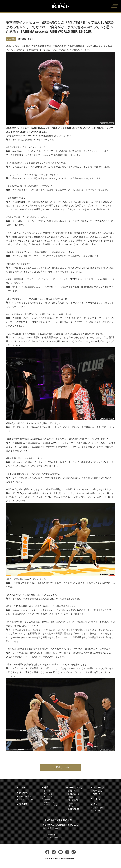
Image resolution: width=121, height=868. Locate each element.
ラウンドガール (74, 806)
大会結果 (23, 804)
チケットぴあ (98, 808)
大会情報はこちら (60, 767)
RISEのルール (74, 794)
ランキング (48, 794)
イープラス (97, 811)
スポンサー (73, 803)
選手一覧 (47, 791)
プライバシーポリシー (53, 838)
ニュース (23, 788)
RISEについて (75, 788)
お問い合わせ (50, 835)
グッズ (97, 799)
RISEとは (72, 791)
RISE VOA (97, 794)
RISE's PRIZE (74, 809)
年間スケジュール (26, 799)
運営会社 (72, 797)
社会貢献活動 (74, 800)
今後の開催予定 (25, 796)
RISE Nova (97, 791)
